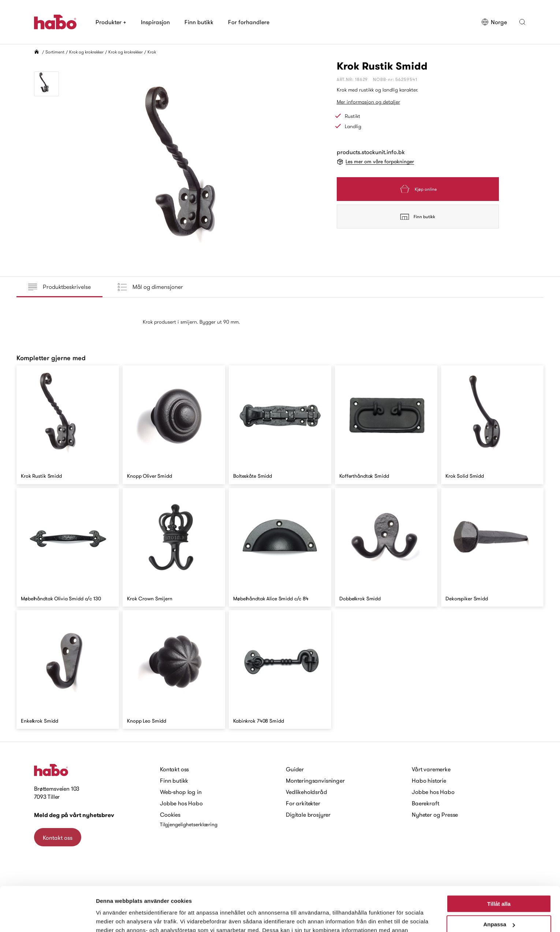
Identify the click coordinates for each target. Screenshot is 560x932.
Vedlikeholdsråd (307, 792)
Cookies (170, 814)
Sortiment (55, 52)
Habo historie (429, 780)
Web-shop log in (181, 792)
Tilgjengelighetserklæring (189, 824)
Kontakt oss (58, 838)
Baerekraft (425, 803)
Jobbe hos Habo (181, 803)
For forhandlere (249, 22)
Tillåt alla (499, 862)
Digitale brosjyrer (308, 814)
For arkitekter (303, 803)
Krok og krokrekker (86, 52)
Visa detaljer (112, 918)
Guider (295, 769)
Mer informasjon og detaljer (368, 102)
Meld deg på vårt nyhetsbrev (74, 815)
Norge (494, 22)
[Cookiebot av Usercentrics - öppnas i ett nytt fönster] (47, 918)
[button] (522, 22)
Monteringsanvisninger (315, 780)
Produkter (111, 22)
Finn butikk (199, 22)
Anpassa (499, 883)
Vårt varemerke (431, 769)
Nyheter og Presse (435, 814)
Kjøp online (418, 189)
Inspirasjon (155, 22)
